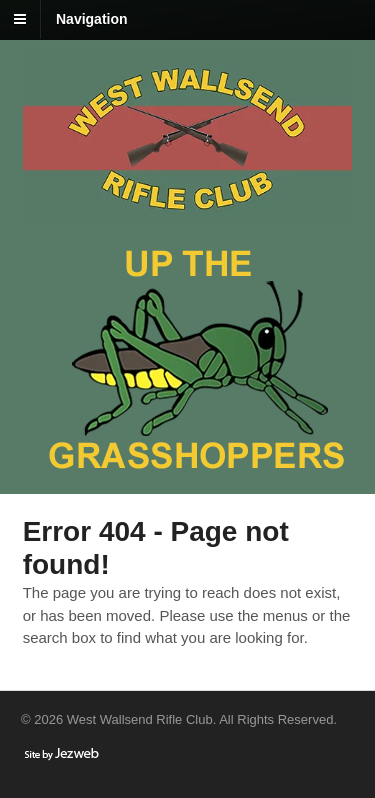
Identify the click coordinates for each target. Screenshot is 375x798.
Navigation (92, 19)
